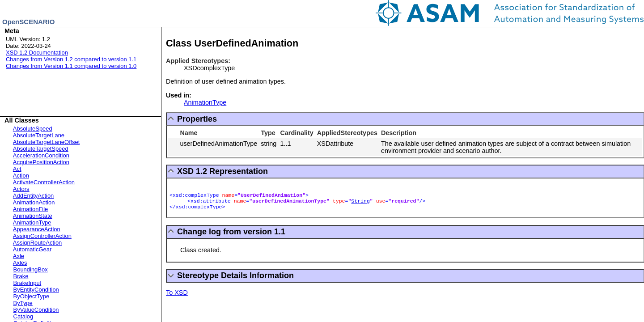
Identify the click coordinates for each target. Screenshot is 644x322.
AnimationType (32, 222)
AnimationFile (30, 209)
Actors (21, 189)
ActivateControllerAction (44, 182)
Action (21, 176)
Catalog (23, 316)
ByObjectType (32, 296)
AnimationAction (34, 202)
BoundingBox (31, 269)
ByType (23, 303)
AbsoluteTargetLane (39, 135)
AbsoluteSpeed (33, 129)
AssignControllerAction (42, 236)
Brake (21, 276)
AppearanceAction (37, 229)
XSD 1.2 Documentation (37, 53)
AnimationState (33, 216)
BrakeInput (28, 283)
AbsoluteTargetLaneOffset (47, 142)
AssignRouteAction (37, 243)
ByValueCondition (36, 310)
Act (17, 169)
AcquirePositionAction (41, 162)
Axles (20, 263)
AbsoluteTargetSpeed (41, 149)
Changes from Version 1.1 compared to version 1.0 (71, 66)
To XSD (177, 292)
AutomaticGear (32, 249)
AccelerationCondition (41, 155)
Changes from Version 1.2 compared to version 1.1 (71, 59)
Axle (19, 256)
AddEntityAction (33, 196)
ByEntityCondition (36, 290)
